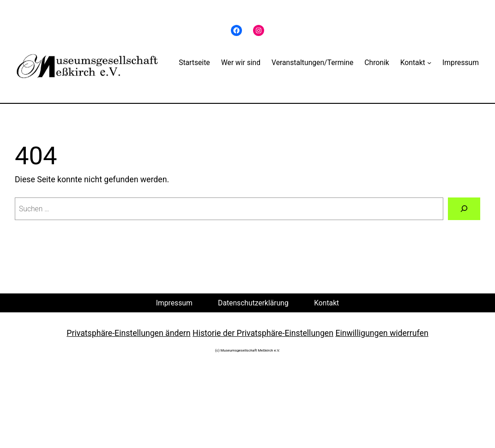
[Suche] (464, 209)
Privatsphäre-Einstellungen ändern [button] (128, 333)
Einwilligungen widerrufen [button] (382, 333)
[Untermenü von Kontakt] (429, 62)
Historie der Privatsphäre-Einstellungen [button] (263, 333)
